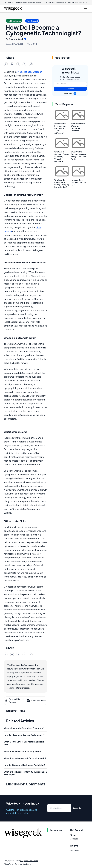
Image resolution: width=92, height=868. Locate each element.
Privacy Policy (9, 864)
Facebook (75, 851)
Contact (74, 839)
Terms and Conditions (23, 864)
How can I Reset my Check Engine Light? (78, 182)
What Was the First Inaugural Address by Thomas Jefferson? (61, 128)
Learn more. (83, 2)
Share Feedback (36, 701)
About (73, 835)
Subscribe (70, 89)
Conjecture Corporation (29, 861)
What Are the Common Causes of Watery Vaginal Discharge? (62, 157)
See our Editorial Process (14, 701)
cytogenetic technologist (29, 72)
